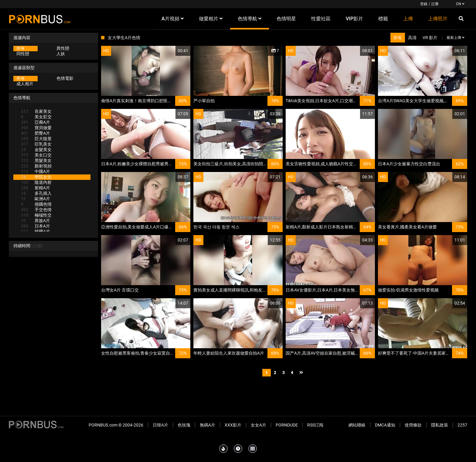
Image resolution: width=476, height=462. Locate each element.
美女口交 (36, 155)
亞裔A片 (36, 122)
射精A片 (36, 188)
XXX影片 (233, 425)
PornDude (287, 425)
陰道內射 (36, 182)
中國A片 (36, 171)
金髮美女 (36, 150)
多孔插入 (36, 193)
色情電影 (65, 78)
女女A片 (258, 425)
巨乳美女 (36, 144)
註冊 (435, 4)
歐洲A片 (36, 199)
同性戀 (23, 54)
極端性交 (36, 215)
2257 (462, 425)
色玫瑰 (184, 425)
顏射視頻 (36, 166)
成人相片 (25, 84)
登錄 (424, 4)
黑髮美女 (36, 160)
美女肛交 (36, 117)
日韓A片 (160, 425)
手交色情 (36, 210)
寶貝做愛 (36, 128)
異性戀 (63, 48)
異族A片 (36, 221)
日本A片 (36, 226)
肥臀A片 (36, 133)
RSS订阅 (315, 425)
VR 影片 (430, 38)
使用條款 (413, 425)
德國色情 (36, 204)
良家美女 (36, 111)
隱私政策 (440, 425)
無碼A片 (207, 425)
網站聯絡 (357, 425)
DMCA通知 (385, 425)
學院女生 (36, 177)
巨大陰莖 (36, 139)
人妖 (61, 54)
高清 (412, 38)
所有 (21, 48)
